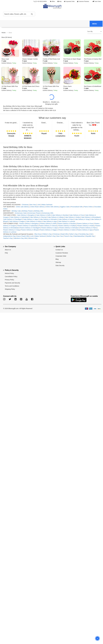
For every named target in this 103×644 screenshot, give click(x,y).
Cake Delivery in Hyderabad (19, 217)
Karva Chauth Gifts (23, 236)
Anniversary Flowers (34, 213)
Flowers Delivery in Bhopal (30, 230)
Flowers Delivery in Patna (88, 228)
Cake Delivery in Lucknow (67, 221)
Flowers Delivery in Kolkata (67, 226)
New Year (33, 205)
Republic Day (90, 236)
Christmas (25, 205)
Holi (91, 234)
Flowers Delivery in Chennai (48, 226)
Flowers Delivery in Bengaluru (29, 224)
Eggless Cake (65, 207)
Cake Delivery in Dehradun (48, 219)
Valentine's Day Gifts (20, 238)
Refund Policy (9, 273)
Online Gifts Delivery (53, 207)
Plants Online (88, 207)
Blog (57, 259)
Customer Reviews (83, 1)
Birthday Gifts (39, 211)
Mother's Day (51, 236)
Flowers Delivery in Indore (67, 230)
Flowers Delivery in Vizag (11, 230)
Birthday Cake (16, 211)
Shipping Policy (10, 289)
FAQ (6, 253)
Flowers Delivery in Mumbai (67, 224)
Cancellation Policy (11, 277)
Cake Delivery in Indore (34, 221)
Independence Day (10, 236)
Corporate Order (69, 1)
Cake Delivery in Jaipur (31, 219)
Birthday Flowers (28, 211)
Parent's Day (69, 236)
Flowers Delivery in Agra (85, 230)
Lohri (39, 205)
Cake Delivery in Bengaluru (26, 215)
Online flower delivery (37, 207)
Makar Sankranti (47, 205)
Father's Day (73, 234)
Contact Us (59, 250)
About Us (8, 250)
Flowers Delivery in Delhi (48, 224)
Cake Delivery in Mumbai (60, 215)
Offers (53, 1)
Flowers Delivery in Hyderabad (27, 226)
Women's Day (33, 238)
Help (60, 1)
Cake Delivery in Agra (50, 221)
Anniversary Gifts (48, 213)
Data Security (60, 265)
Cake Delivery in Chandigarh (13, 219)
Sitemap (58, 262)
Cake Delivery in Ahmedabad (91, 217)
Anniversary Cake (21, 213)
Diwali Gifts (64, 234)
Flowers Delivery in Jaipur (50, 228)
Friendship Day (84, 234)
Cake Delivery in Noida (72, 217)
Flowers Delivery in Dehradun (69, 228)
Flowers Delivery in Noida (86, 226)
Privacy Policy (9, 280)
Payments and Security (12, 283)
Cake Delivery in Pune (77, 215)
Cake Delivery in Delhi (43, 215)
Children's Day (47, 234)
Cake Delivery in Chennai (38, 217)
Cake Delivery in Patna (66, 219)
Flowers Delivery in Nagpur (49, 230)
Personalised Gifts (77, 207)
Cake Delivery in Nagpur (17, 221)
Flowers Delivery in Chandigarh (30, 228)
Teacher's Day (8, 238)
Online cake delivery (23, 207)
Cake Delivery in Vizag (82, 219)
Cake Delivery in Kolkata (56, 217)
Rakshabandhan (79, 236)
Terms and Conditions (12, 286)
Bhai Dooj (38, 234)
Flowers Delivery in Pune (85, 224)
